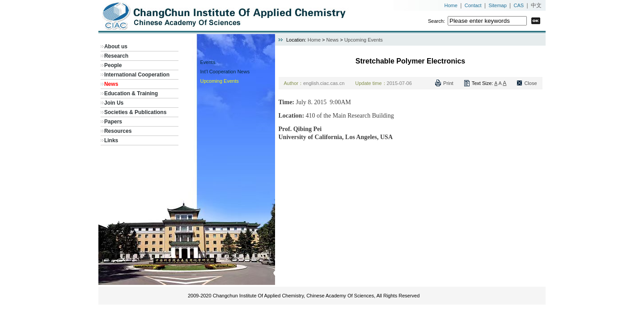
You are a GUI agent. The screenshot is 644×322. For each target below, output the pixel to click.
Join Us (114, 103)
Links (111, 140)
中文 (536, 5)
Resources (118, 131)
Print (448, 83)
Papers (113, 122)
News (111, 84)
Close (530, 83)
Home (451, 5)
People (113, 65)
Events (208, 62)
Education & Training (131, 93)
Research (116, 56)
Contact (473, 5)
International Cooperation (137, 75)
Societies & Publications (135, 112)
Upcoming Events (220, 81)
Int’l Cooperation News (225, 72)
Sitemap (497, 5)
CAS (519, 5)
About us (116, 47)
